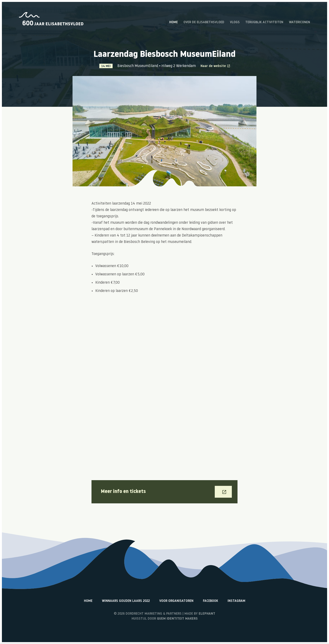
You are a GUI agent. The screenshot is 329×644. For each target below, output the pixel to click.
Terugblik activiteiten (264, 22)
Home (174, 22)
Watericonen (299, 22)
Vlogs (235, 22)
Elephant (207, 614)
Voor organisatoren (176, 601)
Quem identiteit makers (177, 619)
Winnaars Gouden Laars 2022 (126, 601)
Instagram (236, 601)
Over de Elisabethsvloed (204, 22)
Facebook (210, 601)
